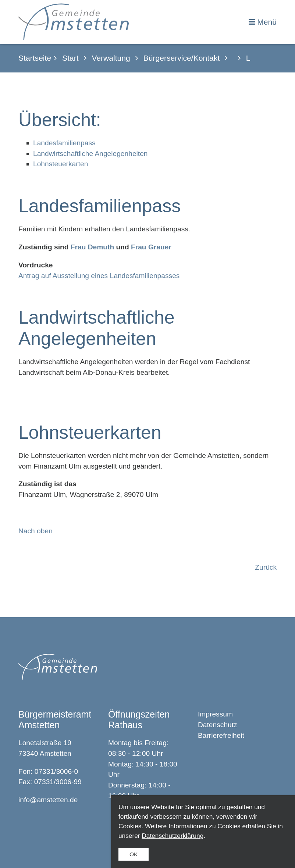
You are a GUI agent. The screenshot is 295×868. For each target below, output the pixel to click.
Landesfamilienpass (64, 143)
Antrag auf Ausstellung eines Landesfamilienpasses (99, 276)
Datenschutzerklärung (173, 836)
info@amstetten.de (48, 800)
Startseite (35, 58)
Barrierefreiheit (221, 735)
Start (70, 58)
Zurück (266, 567)
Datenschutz (218, 725)
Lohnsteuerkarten (61, 164)
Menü (267, 22)
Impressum (215, 714)
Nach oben (35, 531)
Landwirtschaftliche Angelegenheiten (90, 154)
